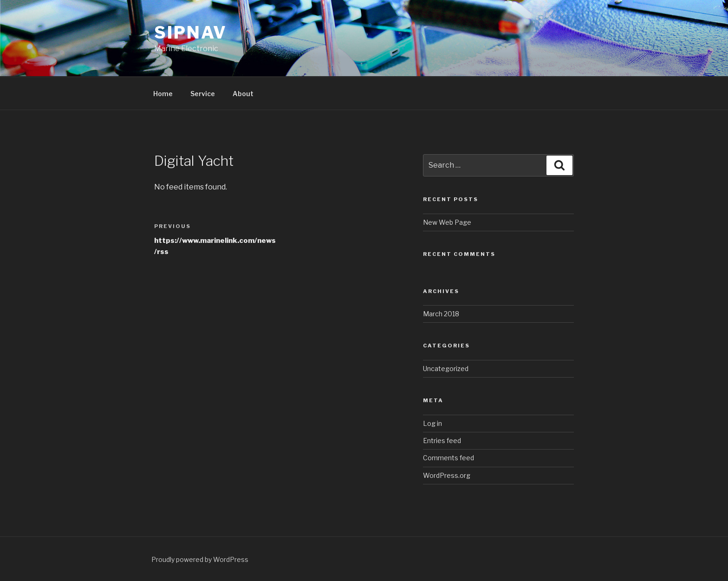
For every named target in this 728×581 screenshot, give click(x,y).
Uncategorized (446, 369)
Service (203, 94)
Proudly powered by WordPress (200, 559)
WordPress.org (447, 475)
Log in (432, 423)
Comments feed (448, 458)
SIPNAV (191, 33)
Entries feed (442, 441)
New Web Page (447, 222)
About (243, 94)
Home (163, 94)
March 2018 (441, 314)
